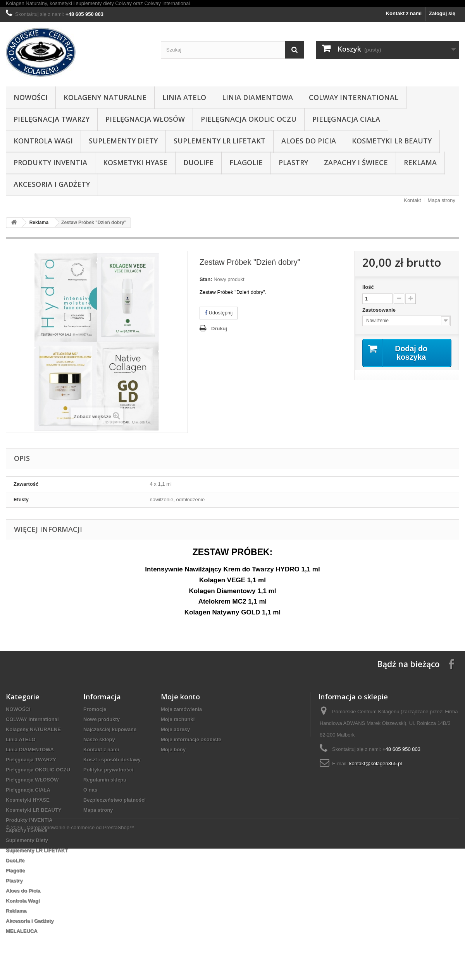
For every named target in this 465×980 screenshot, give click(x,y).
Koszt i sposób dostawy (112, 760)
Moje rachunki (178, 719)
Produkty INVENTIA (50, 162)
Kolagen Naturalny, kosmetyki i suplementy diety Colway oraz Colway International (98, 3)
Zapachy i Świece (356, 162)
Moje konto (180, 697)
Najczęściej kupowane (110, 729)
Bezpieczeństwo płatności (115, 800)
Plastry (293, 162)
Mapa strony (441, 200)
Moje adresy (175, 729)
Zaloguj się (442, 13)
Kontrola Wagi (43, 141)
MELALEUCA (22, 931)
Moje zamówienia (181, 709)
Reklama (420, 162)
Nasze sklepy (99, 739)
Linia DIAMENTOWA (257, 97)
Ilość (368, 287)
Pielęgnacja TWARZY (52, 119)
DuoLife (198, 162)
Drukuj (219, 329)
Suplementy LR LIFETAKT (220, 141)
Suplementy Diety (123, 141)
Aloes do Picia (309, 141)
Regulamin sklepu (105, 780)
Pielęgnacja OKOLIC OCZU (249, 119)
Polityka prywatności (108, 770)
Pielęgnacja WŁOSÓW (145, 119)
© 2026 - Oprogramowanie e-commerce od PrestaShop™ (70, 959)
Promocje (95, 709)
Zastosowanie (380, 310)
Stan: (206, 279)
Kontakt (412, 200)
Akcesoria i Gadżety (52, 184)
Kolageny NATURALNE (105, 97)
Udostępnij (219, 313)
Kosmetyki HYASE (135, 162)
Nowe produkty (102, 719)
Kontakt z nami (404, 13)
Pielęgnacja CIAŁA (346, 119)
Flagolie (246, 162)
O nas (90, 790)
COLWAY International (354, 97)
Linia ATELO (184, 97)
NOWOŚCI (31, 97)
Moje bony (173, 750)
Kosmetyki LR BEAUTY (392, 141)
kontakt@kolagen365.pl (375, 763)
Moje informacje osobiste (191, 739)
